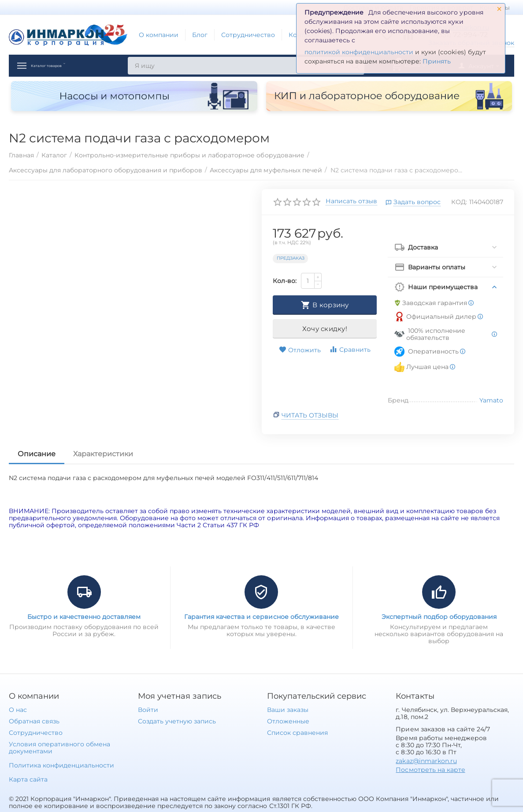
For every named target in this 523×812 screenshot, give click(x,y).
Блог (200, 35)
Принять (437, 61)
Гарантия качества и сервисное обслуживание (261, 617)
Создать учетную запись (177, 721)
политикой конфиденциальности (359, 52)
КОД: (459, 202)
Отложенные (288, 721)
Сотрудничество (248, 35)
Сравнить (350, 349)
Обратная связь (34, 721)
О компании (159, 35)
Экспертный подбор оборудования (439, 617)
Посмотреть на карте (430, 770)
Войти (148, 710)
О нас (18, 710)
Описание (37, 454)
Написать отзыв (351, 201)
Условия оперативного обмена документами (59, 748)
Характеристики (103, 454)
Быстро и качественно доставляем (84, 617)
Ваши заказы (288, 710)
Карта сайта (28, 779)
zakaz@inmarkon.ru (426, 761)
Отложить (300, 350)
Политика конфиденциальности (61, 765)
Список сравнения (297, 733)
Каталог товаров (65, 66)
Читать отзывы (310, 415)
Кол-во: (285, 281)
